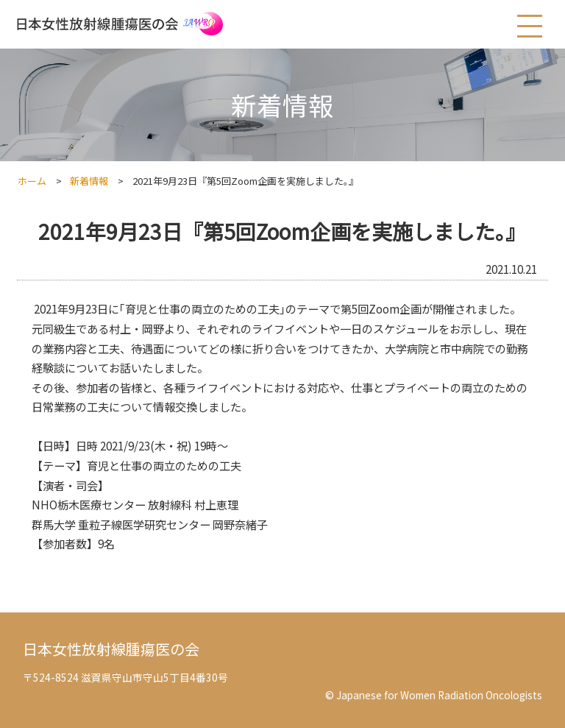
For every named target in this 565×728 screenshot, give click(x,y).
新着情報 (89, 181)
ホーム (32, 181)
